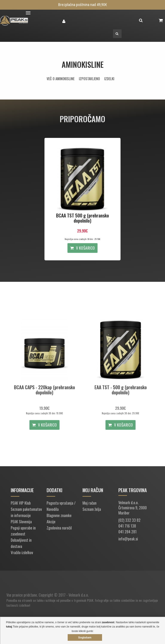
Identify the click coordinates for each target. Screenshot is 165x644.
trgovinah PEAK (84, 600)
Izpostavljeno (89, 79)
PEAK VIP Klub (21, 503)
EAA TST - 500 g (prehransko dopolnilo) (121, 390)
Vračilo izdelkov (22, 552)
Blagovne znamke (59, 515)
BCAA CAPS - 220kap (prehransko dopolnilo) (44, 390)
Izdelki (109, 79)
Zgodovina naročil (59, 528)
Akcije (51, 522)
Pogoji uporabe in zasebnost (23, 531)
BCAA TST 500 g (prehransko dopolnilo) (82, 218)
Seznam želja (92, 509)
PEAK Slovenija (21, 522)
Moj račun (89, 503)
